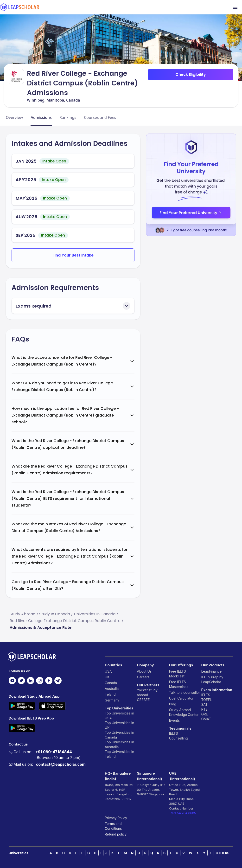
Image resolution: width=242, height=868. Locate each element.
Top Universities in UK (120, 725)
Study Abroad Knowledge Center (184, 712)
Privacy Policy (116, 818)
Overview (14, 117)
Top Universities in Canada (120, 735)
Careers (143, 677)
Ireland (110, 694)
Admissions (41, 117)
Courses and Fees (100, 117)
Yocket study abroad (147, 692)
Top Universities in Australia (120, 744)
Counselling (178, 738)
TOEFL (206, 700)
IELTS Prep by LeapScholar (212, 679)
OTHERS (222, 853)
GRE (204, 714)
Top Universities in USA (120, 716)
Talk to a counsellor (185, 692)
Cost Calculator (181, 698)
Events (174, 720)
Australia (112, 689)
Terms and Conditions (113, 826)
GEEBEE (143, 700)
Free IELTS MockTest (178, 674)
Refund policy (116, 834)
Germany (112, 700)
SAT (204, 704)
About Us (144, 671)
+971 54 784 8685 (183, 813)
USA (108, 671)
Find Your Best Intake (73, 255)
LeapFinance (211, 671)
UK (107, 677)
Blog (173, 704)
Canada (111, 683)
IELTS (174, 733)
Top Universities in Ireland (120, 754)
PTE (204, 709)
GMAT (206, 719)
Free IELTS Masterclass (179, 684)
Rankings (68, 117)
